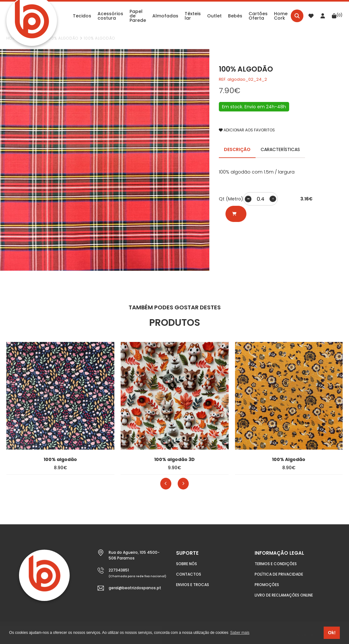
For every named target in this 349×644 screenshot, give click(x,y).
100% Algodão (63, 38)
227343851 (119, 570)
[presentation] (166, 484)
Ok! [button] (332, 633)
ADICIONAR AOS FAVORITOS (247, 130)
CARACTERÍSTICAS (280, 149)
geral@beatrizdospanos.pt (135, 588)
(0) (337, 15)
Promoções (267, 585)
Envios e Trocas (193, 585)
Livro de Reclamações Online (284, 595)
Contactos (189, 574)
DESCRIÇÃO (237, 149)
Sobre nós (187, 564)
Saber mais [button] (240, 633)
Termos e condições (276, 564)
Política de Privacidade (279, 574)
